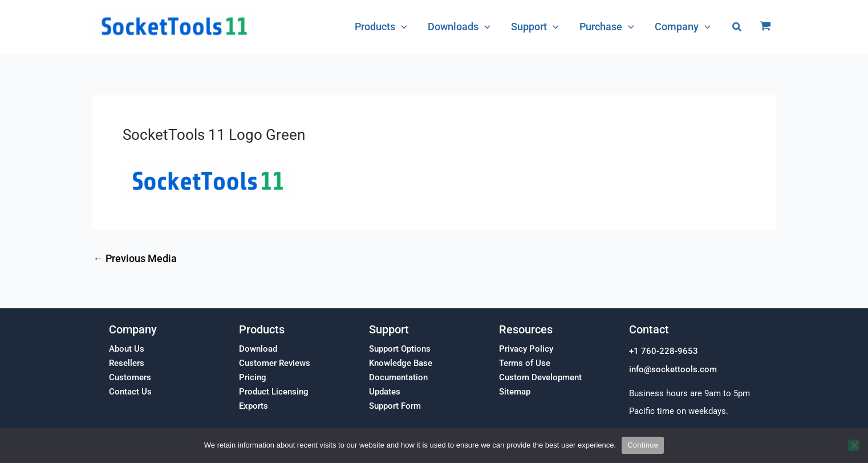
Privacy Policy (526, 349)
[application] (402, 27)
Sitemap (515, 392)
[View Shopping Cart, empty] (765, 27)
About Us (127, 349)
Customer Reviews (275, 363)
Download (258, 349)
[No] (854, 445)
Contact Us (130, 392)
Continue (643, 445)
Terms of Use (525, 363)
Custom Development (540, 377)
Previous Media (135, 259)
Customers (130, 377)
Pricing (253, 377)
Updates (385, 392)
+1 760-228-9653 (664, 351)
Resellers (127, 363)
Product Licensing (274, 392)
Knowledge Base (401, 363)
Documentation (398, 377)
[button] (737, 27)
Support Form (395, 406)
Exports (253, 406)
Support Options (400, 349)
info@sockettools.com (673, 369)
